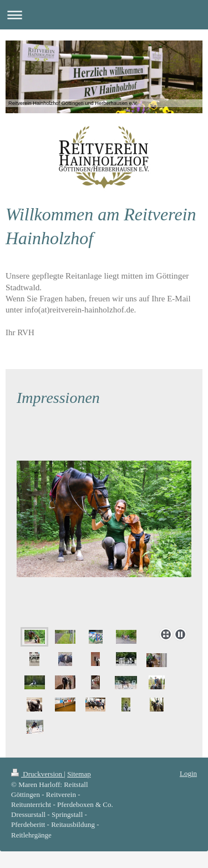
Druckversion (37, 774)
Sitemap (79, 774)
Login (188, 773)
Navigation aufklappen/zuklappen (104, 15)
